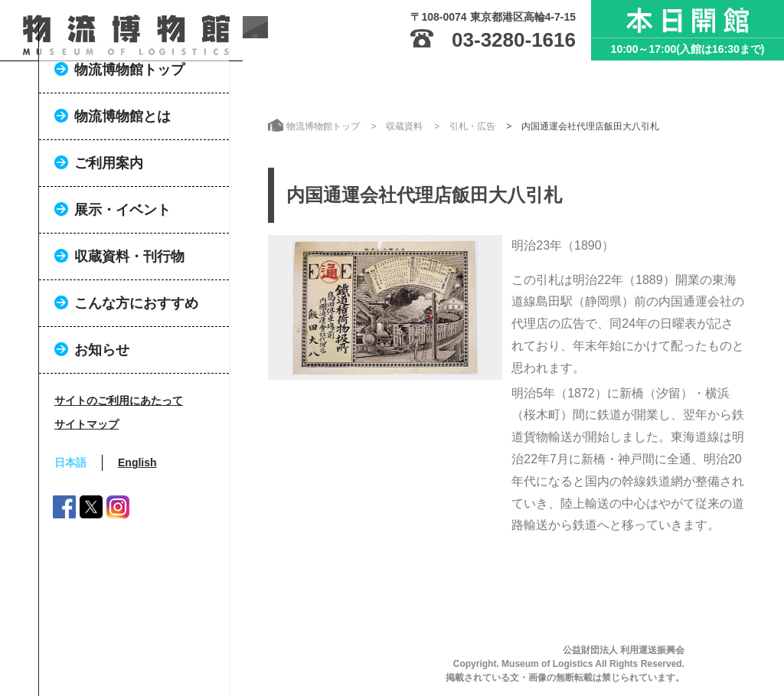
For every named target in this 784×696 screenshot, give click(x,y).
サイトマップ (87, 492)
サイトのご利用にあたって (119, 469)
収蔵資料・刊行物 (129, 325)
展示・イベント (122, 278)
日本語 (70, 531)
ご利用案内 (109, 231)
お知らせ (102, 418)
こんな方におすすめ (136, 371)
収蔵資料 (404, 126)
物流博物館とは (122, 185)
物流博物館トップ (129, 138)
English (137, 531)
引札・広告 (472, 126)
